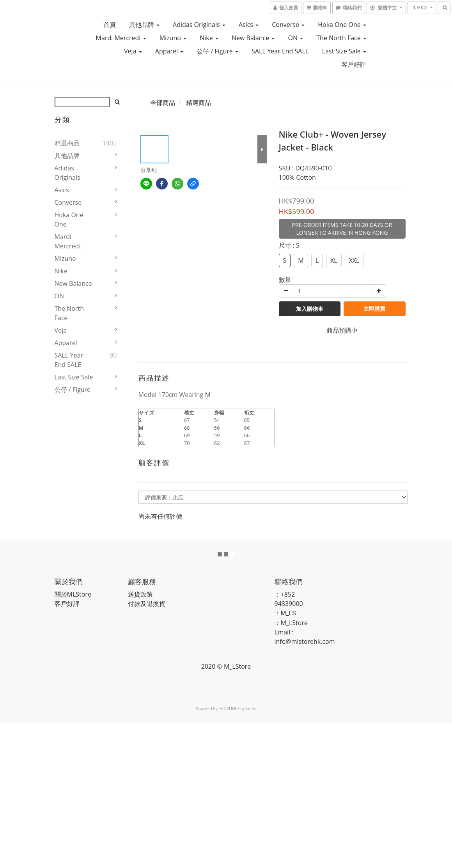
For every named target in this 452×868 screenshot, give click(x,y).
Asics (249, 25)
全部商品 (163, 103)
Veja (133, 51)
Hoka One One (342, 25)
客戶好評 (354, 64)
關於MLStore (73, 594)
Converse (288, 25)
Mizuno (173, 38)
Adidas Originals (199, 25)
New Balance (253, 38)
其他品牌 (144, 25)
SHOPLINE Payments (237, 709)
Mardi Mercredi (121, 38)
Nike (209, 38)
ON (295, 38)
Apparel (169, 51)
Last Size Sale (344, 51)
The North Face (341, 38)
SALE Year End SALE (280, 51)
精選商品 (67, 143)
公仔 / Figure (217, 51)
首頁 (110, 25)
